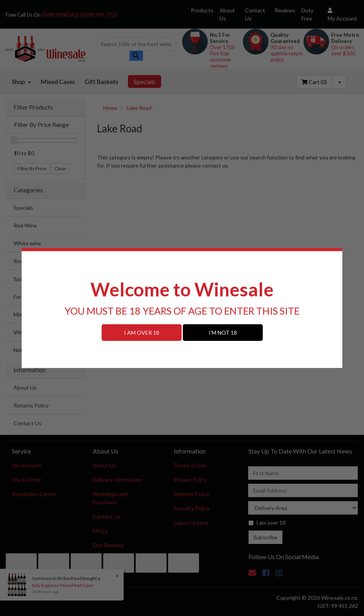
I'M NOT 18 (223, 333)
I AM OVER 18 (142, 333)
